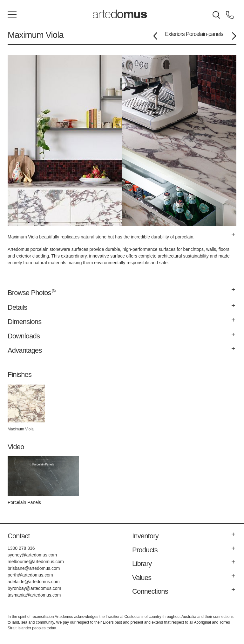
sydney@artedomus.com (32, 555)
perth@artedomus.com (30, 575)
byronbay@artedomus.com (34, 588)
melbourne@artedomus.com (36, 562)
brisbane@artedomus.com (34, 568)
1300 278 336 (21, 548)
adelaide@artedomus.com (34, 582)
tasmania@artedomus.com (34, 595)
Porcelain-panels (205, 34)
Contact (19, 536)
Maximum (26, 35)
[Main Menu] (12, 15)
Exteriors (175, 34)
